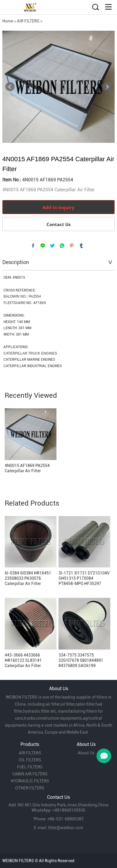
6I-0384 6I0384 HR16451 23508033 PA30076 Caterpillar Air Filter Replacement (28, 578)
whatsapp (62, 246)
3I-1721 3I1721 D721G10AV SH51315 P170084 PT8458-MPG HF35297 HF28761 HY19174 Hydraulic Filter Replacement (84, 578)
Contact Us (58, 224)
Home (8, 21)
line (43, 246)
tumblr (81, 246)
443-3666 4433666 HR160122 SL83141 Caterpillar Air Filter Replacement (23, 660)
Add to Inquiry (58, 207)
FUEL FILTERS (30, 767)
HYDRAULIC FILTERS (30, 781)
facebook (33, 246)
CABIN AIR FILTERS (30, 774)
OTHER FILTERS (30, 788)
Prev (10, 87)
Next (107, 87)
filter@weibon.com (66, 828)
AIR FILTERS (28, 21)
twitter (52, 246)
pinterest (72, 246)
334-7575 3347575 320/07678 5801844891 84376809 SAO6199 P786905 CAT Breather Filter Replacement (81, 660)
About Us (86, 753)
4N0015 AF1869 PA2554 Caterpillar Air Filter (27, 468)
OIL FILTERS (30, 760)
